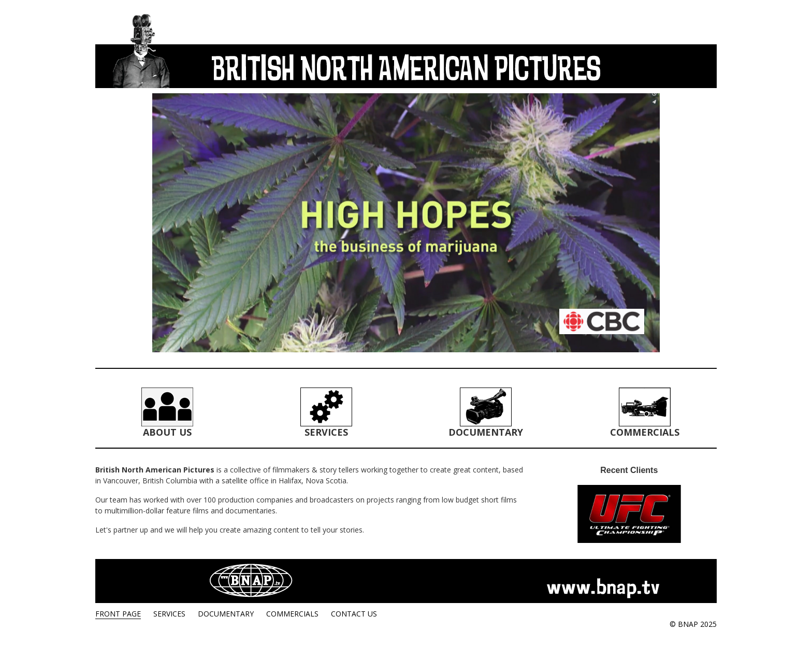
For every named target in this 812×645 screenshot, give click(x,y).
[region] (406, 223)
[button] (406, 223)
